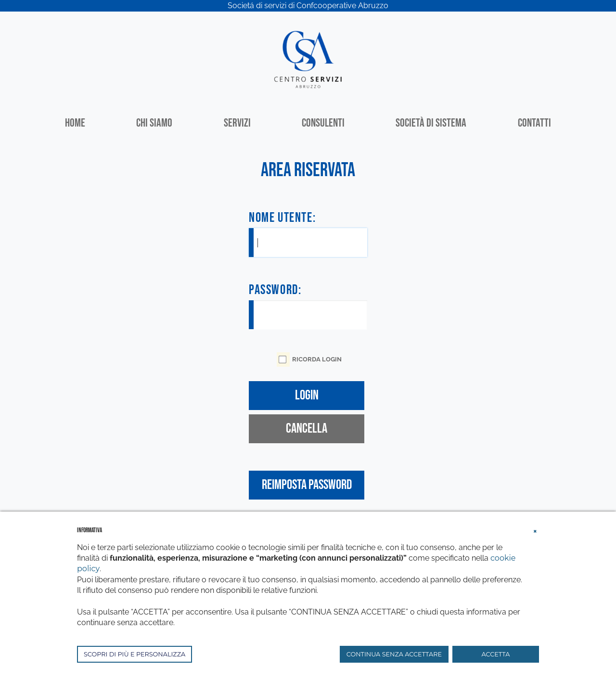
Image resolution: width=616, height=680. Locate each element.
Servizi (237, 123)
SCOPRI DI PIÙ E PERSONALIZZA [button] (135, 654)
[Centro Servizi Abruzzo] (308, 58)
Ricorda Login (317, 359)
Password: (275, 290)
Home (75, 123)
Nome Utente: (282, 218)
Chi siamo (154, 123)
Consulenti (323, 123)
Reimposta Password (307, 485)
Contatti (534, 123)
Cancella (307, 429)
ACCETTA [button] (496, 654)
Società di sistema (431, 123)
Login (307, 395)
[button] (535, 530)
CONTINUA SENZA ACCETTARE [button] (394, 654)
